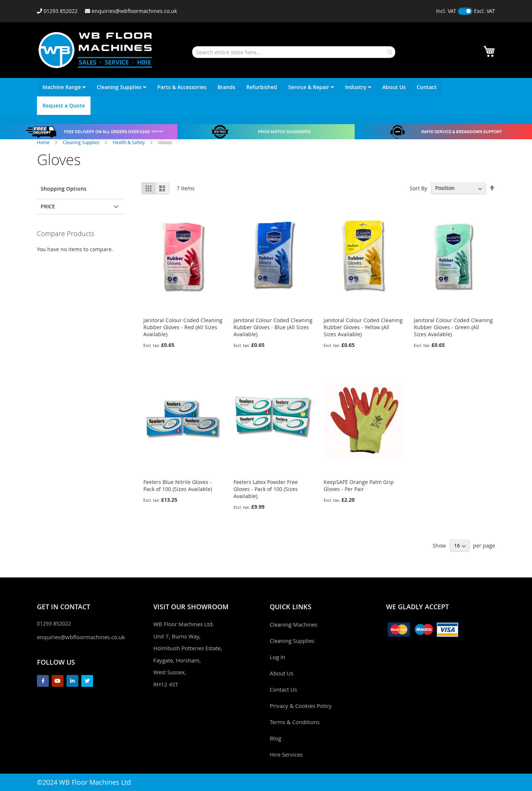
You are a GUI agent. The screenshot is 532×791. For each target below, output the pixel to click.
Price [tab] (48, 206)
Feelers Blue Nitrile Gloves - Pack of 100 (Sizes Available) (178, 485)
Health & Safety (129, 142)
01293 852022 (54, 623)
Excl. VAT (485, 11)
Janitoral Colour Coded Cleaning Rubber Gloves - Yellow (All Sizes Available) (363, 327)
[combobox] (294, 52)
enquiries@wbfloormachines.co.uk (81, 637)
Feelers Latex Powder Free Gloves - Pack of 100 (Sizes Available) (266, 489)
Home (44, 142)
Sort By (418, 188)
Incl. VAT (446, 11)
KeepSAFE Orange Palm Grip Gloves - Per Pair (359, 485)
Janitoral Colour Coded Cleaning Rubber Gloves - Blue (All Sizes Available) (273, 327)
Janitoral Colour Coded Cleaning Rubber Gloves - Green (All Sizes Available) (453, 327)
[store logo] (96, 50)
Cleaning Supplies (82, 142)
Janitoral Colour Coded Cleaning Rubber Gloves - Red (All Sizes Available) (183, 327)
